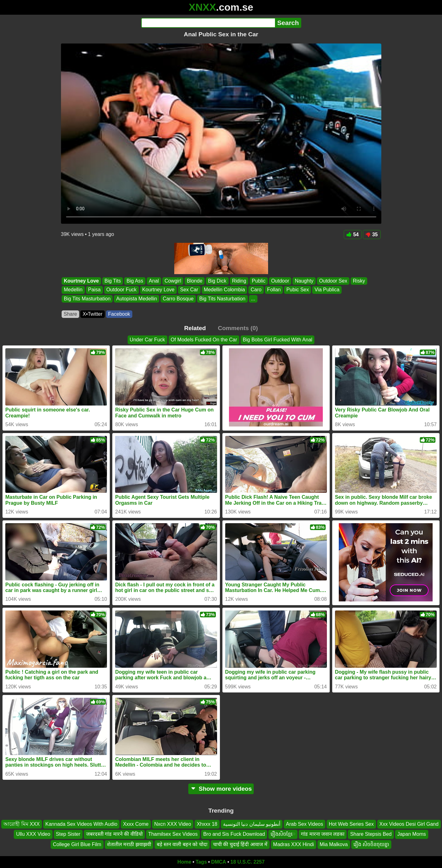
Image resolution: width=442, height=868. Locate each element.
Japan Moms (412, 834)
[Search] (208, 23)
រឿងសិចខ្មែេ (283, 834)
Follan (274, 290)
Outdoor (280, 281)
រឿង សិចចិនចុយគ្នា (371, 844)
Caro (256, 290)
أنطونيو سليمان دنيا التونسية (252, 824)
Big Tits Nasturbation (222, 299)
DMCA (219, 862)
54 (353, 235)
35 (372, 235)
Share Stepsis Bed (371, 834)
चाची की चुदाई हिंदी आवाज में (240, 844)
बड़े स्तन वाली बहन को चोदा (182, 844)
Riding (239, 281)
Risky (359, 281)
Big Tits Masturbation (87, 299)
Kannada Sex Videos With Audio (81, 824)
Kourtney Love (81, 281)
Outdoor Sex (333, 281)
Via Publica (327, 290)
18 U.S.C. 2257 (248, 862)
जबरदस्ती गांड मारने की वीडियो (114, 834)
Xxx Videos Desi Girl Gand (409, 824)
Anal (154, 281)
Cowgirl (173, 281)
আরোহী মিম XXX (22, 824)
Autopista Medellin (137, 299)
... (253, 299)
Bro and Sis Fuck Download (234, 834)
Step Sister (68, 834)
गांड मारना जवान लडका (323, 834)
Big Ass (135, 281)
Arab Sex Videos (305, 824)
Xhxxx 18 (207, 824)
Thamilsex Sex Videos (173, 834)
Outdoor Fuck (121, 290)
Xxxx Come (136, 824)
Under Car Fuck (147, 340)
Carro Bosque (178, 299)
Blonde (195, 281)
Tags (201, 862)
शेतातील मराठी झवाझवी (129, 844)
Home (184, 862)
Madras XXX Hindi (294, 844)
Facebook (119, 314)
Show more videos (221, 789)
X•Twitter (92, 314)
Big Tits (113, 281)
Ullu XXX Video (33, 834)
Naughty (304, 281)
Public (259, 281)
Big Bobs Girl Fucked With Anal (277, 340)
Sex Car (189, 290)
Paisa (94, 290)
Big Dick (217, 281)
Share (71, 314)
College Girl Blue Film (77, 844)
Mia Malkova (334, 844)
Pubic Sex (297, 290)
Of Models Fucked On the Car (204, 340)
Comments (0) (238, 328)
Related (195, 328)
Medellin (73, 290)
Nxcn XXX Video (173, 824)
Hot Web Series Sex (351, 824)
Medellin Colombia (224, 290)
